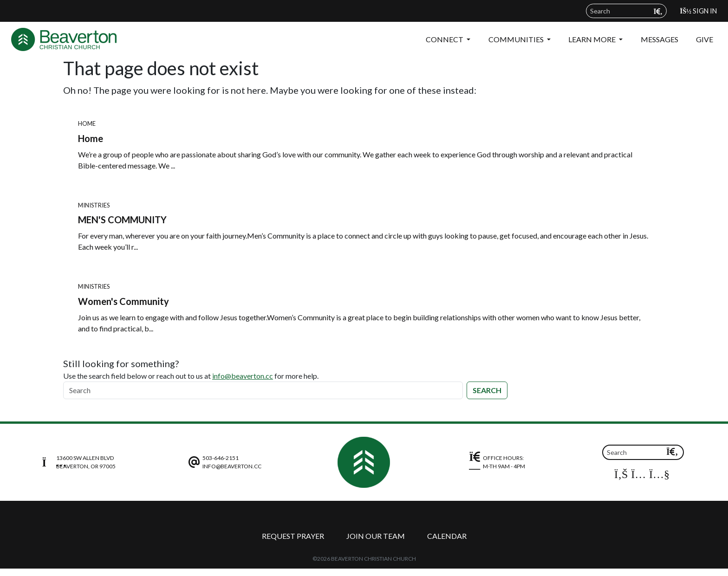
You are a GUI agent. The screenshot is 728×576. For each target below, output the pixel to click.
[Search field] (626, 11)
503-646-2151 (221, 458)
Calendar (447, 536)
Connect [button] (445, 39)
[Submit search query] (658, 11)
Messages (660, 39)
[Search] (263, 390)
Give (705, 39)
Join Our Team (376, 536)
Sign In (699, 11)
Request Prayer (293, 536)
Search (487, 390)
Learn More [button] (593, 39)
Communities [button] (517, 39)
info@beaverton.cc (243, 376)
